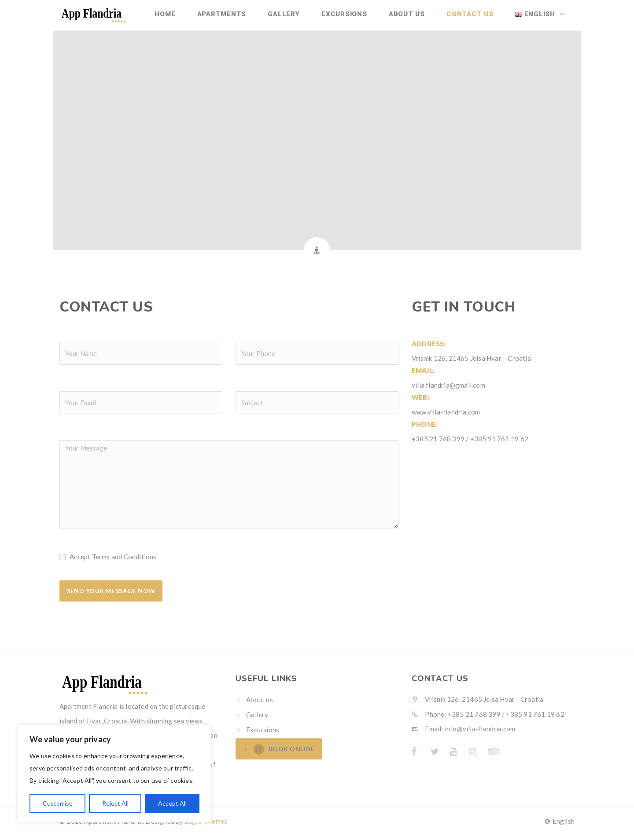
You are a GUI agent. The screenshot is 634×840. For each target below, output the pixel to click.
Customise (58, 803)
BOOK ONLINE (284, 754)
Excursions (359, 18)
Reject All (115, 803)
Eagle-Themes (206, 825)
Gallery (302, 18)
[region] (114, 774)
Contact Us (476, 18)
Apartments (244, 18)
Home (192, 18)
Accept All (172, 803)
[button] (317, 140)
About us (417, 18)
